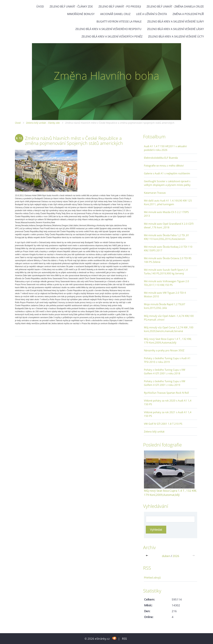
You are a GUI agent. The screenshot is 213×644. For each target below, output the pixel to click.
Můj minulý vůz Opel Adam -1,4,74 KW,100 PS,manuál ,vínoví (169, 318)
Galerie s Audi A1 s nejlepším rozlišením (167, 173)
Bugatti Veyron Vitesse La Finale (119, 21)
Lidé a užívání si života (152, 14)
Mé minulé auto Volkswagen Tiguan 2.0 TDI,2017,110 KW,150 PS (166, 283)
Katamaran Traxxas (155, 193)
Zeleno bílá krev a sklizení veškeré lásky (175, 29)
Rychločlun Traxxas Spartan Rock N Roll (166, 393)
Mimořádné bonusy (81, 14)
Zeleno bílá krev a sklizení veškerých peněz (112, 36)
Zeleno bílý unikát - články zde (71, 6)
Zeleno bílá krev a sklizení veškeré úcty (176, 36)
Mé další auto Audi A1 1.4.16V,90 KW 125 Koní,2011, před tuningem (168, 202)
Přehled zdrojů (152, 577)
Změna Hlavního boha (106, 76)
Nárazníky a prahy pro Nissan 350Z (164, 350)
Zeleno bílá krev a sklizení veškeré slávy (176, 21)
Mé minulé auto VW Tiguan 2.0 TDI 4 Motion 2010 (165, 294)
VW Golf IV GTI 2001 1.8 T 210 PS (163, 424)
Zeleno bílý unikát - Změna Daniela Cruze (175, 6)
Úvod (40, 6)
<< (148, 556)
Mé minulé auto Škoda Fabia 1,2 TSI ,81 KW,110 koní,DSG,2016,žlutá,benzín (167, 237)
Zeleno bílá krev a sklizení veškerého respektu (108, 29)
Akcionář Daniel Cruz (115, 14)
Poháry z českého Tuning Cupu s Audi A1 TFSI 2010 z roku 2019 (167, 360)
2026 (176, 556)
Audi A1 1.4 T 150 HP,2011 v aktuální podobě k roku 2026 (165, 148)
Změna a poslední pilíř (188, 14)
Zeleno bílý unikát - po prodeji (120, 6)
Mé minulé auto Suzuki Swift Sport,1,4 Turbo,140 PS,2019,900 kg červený (166, 271)
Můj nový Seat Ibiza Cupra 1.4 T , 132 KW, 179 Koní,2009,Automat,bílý (168, 341)
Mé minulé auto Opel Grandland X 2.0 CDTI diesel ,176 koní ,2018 (169, 225)
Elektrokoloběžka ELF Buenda (161, 158)
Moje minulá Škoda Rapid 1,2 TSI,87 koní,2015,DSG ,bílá (165, 306)
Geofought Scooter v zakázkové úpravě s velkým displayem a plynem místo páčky (167, 183)
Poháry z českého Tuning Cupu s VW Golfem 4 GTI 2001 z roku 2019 (165, 383)
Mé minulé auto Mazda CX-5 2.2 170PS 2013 (166, 214)
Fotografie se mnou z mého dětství (164, 165)
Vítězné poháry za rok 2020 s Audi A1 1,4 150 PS (168, 402)
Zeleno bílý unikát (154, 431)
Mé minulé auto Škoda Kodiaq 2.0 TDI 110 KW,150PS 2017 (168, 248)
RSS (124, 639)
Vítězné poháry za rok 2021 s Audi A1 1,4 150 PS (168, 414)
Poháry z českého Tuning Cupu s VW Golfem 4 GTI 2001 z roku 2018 (165, 371)
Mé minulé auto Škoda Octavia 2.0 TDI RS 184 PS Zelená (168, 260)
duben (166, 556)
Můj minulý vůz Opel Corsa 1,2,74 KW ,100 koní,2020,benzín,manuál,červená (169, 329)
